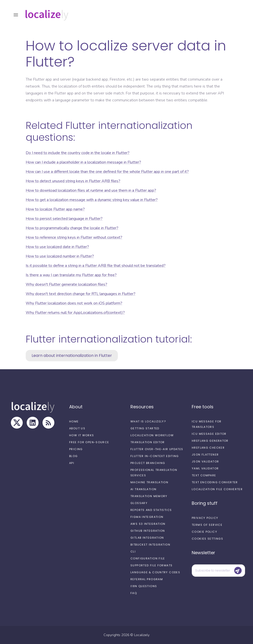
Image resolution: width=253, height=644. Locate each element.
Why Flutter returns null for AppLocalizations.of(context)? (75, 313)
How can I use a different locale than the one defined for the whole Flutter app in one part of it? (107, 172)
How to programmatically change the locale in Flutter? (72, 228)
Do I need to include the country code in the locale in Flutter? (78, 153)
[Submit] (238, 571)
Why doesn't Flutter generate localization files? (66, 284)
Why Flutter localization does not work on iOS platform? (74, 303)
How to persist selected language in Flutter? (64, 219)
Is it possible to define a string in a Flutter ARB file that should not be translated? (96, 266)
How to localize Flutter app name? (55, 209)
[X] (17, 423)
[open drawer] (16, 15)
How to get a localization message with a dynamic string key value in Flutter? (92, 200)
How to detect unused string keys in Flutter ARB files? (73, 181)
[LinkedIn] (33, 423)
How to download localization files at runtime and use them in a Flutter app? (91, 190)
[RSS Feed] (48, 423)
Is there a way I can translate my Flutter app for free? (71, 275)
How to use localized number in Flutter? (60, 256)
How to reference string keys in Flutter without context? (74, 237)
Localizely (142, 635)
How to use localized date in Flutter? (57, 247)
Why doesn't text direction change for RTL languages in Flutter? (81, 294)
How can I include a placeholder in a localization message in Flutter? (83, 162)
